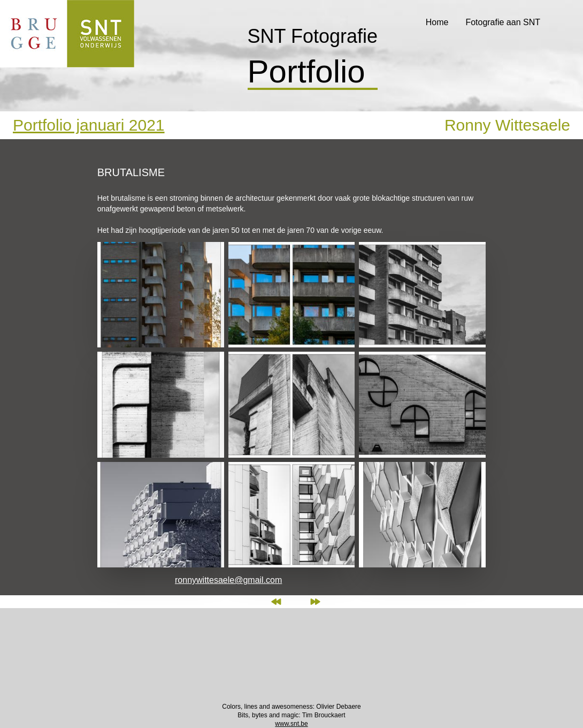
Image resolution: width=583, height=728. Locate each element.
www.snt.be (291, 724)
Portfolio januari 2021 (89, 125)
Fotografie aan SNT (503, 22)
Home (437, 22)
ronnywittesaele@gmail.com (228, 580)
